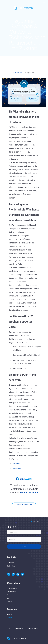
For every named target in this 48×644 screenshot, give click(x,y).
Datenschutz (33, 629)
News (9, 595)
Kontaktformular (29, 493)
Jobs (9, 598)
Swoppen (17, 464)
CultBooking (11, 566)
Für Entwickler (12, 592)
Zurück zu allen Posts (24, 505)
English (9, 615)
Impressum (19, 629)
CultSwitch (17, 469)
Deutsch (10, 618)
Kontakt (10, 601)
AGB (9, 629)
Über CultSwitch (12, 589)
